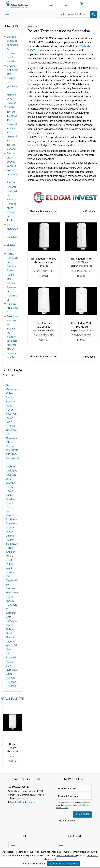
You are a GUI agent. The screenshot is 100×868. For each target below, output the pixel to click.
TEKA (9, 487)
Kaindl (10, 503)
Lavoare (11, 283)
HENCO (11, 678)
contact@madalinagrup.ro (25, 802)
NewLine (11, 499)
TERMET (11, 686)
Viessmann (12, 389)
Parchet (11, 182)
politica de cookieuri (66, 855)
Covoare (12, 187)
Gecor (10, 410)
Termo (11, 153)
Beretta (10, 401)
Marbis (10, 540)
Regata (10, 601)
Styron (10, 637)
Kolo (9, 617)
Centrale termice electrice (12, 57)
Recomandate (12, 699)
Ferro (9, 507)
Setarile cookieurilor (34, 864)
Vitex (9, 442)
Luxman (11, 536)
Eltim (9, 674)
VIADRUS (11, 414)
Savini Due (12, 544)
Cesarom (11, 430)
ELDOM (10, 426)
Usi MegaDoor (12, 229)
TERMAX (11, 682)
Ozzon (10, 662)
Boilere (11, 107)
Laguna (10, 641)
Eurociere (11, 621)
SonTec (11, 552)
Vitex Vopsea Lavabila (11, 162)
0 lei (82, 6)
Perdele (11, 200)
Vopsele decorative (12, 174)
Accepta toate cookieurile (63, 864)
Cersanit (11, 613)
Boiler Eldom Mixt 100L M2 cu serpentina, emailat (81, 262)
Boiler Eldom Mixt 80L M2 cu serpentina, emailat (44, 262)
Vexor (9, 625)
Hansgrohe (12, 592)
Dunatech (12, 523)
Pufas (9, 564)
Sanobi (10, 597)
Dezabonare (66, 821)
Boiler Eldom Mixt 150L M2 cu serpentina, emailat (81, 327)
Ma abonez (82, 814)
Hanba (10, 515)
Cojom (10, 527)
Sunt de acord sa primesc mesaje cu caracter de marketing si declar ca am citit (74, 805)
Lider (9, 666)
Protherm (11, 519)
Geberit (10, 629)
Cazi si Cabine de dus (12, 258)
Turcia (10, 548)
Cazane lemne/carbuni (12, 70)
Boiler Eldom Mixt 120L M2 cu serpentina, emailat (44, 327)
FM (8, 576)
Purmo (10, 446)
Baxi (9, 385)
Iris (8, 511)
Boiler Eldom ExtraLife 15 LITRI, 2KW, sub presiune (13, 753)
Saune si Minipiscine (12, 308)
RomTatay (12, 670)
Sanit (9, 633)
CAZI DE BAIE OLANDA (11, 479)
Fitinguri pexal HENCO (11, 99)
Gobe (9, 406)
